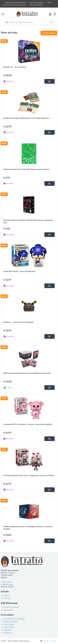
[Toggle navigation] (3, 14)
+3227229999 (6, 582)
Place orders (8, 610)
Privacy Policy (9, 624)
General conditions (11, 622)
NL (48, 641)
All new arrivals (49, 33)
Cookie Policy (9, 627)
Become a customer (11, 607)
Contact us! (8, 633)
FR (54, 641)
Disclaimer (8, 630)
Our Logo (7, 598)
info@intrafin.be (7, 584)
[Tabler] (27, 14)
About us (7, 595)
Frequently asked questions (14, 619)
